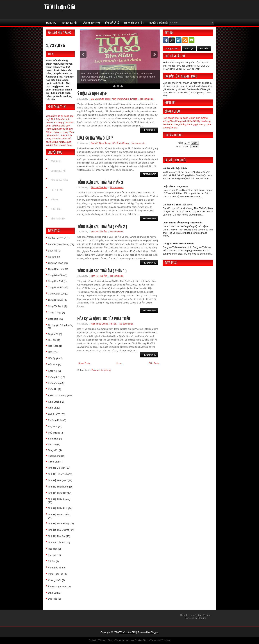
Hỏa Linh (53, 365)
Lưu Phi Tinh (57, 190)
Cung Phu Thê (56, 281)
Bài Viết (204, 49)
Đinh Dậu (53, 593)
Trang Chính (172, 49)
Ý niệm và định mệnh (92, 94)
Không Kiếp (54, 377)
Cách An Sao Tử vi (91, 23)
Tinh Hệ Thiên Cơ (57, 493)
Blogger (202, 618)
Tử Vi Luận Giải (60, 7)
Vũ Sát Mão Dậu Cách (175, 168)
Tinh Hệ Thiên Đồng (58, 524)
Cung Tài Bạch (56, 306)
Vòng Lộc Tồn (55, 568)
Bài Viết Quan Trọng (59, 244)
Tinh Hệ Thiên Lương (59, 499)
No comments (147, 99)
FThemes (102, 640)
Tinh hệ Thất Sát (57, 542)
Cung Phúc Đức (56, 287)
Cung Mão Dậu (56, 275)
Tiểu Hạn (53, 549)
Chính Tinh (56, 209)
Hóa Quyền (54, 358)
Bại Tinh (52, 257)
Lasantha (129, 640)
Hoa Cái (52, 340)
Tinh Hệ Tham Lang (58, 487)
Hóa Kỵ (52, 352)
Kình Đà (52, 408)
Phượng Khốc (55, 420)
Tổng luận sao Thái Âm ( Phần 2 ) (102, 226)
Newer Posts (84, 363)
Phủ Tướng (54, 433)
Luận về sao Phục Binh (176, 186)
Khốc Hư (53, 389)
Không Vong (54, 383)
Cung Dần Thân (56, 269)
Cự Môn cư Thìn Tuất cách (177, 205)
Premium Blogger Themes (146, 640)
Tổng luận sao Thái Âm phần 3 (100, 182)
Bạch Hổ (53, 251)
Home (119, 363)
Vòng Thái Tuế (56, 574)
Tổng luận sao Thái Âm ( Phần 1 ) (102, 271)
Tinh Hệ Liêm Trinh (58, 474)
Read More (149, 130)
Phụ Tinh (53, 426)
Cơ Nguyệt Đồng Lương (61, 325)
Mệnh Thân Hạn (58, 218)
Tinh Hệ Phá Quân (58, 480)
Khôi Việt (53, 371)
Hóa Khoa (53, 346)
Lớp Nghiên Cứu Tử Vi (134, 23)
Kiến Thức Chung (57, 395)
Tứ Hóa (52, 555)
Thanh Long (54, 456)
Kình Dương (54, 402)
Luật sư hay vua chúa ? (95, 138)
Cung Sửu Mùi (56, 300)
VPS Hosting (165, 640)
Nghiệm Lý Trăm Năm (159, 23)
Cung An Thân (55, 263)
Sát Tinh (52, 444)
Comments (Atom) (101, 370)
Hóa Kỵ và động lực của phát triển (104, 319)
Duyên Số (53, 334)
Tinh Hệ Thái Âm (57, 536)
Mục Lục (189, 49)
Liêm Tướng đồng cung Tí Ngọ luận (182, 223)
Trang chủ (51, 23)
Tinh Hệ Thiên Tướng (59, 515)
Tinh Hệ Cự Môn (57, 468)
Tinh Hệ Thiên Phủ (58, 508)
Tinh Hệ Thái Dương (59, 530)
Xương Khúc (55, 580)
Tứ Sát (52, 561)
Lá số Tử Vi (54, 414)
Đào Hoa (53, 599)
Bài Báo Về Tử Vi (57, 238)
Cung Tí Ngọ (55, 313)
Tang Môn (53, 450)
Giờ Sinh (55, 199)
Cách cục (53, 319)
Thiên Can (53, 462)
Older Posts (154, 363)
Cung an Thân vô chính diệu (178, 243)
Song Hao (53, 439)
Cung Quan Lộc (56, 294)
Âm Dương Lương (58, 587)
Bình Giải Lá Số (112, 23)
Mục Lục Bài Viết (70, 23)
